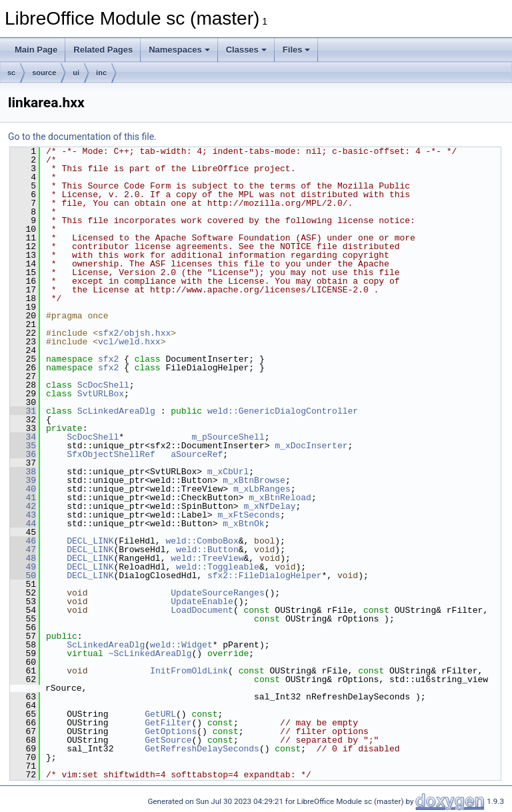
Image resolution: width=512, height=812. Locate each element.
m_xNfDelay (269, 506)
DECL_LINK (90, 541)
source (44, 73)
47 (23, 550)
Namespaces (179, 50)
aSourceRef (197, 454)
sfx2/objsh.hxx (134, 333)
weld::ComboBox (202, 541)
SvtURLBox (101, 394)
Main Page (36, 50)
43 (23, 515)
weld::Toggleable (218, 567)
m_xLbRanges (262, 489)
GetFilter (168, 723)
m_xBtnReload (280, 498)
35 (23, 446)
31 (23, 411)
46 (23, 541)
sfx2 (108, 359)
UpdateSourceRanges (217, 593)
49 (23, 567)
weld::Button (207, 550)
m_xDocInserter (311, 446)
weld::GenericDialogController (283, 411)
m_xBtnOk (243, 524)
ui (76, 73)
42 (23, 506)
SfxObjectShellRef (111, 454)
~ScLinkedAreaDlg (150, 653)
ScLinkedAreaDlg (116, 411)
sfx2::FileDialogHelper (265, 576)
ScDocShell (103, 385)
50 (23, 576)
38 (23, 472)
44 (23, 524)
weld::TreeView (207, 558)
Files (297, 50)
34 (23, 437)
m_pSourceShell (228, 437)
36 (23, 454)
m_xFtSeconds (249, 515)
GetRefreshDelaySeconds (202, 749)
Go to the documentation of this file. (82, 137)
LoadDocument (202, 610)
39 (23, 480)
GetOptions (171, 731)
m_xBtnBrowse (254, 480)
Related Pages (103, 50)
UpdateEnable (202, 602)
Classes (246, 50)
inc (101, 73)
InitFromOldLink (189, 671)
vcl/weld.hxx (129, 342)
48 (23, 558)
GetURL (160, 714)
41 (23, 498)
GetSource (168, 740)
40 (23, 489)
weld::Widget (181, 645)
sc (11, 73)
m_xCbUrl (228, 472)
